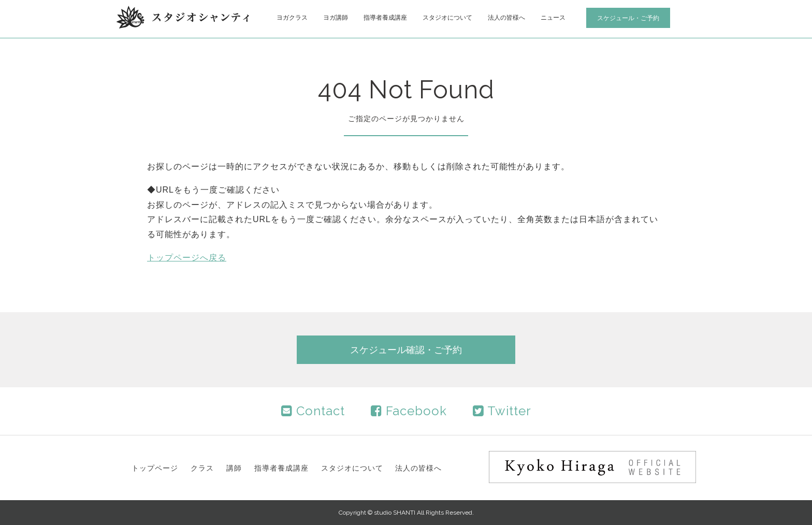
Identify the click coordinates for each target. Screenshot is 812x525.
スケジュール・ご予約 (628, 18)
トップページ (155, 468)
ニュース (553, 18)
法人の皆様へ (506, 18)
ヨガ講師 (336, 18)
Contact (313, 411)
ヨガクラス (292, 18)
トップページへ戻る (187, 258)
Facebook (409, 411)
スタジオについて (447, 18)
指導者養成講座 (385, 18)
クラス (202, 468)
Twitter (502, 411)
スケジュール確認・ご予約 (406, 350)
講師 (234, 468)
